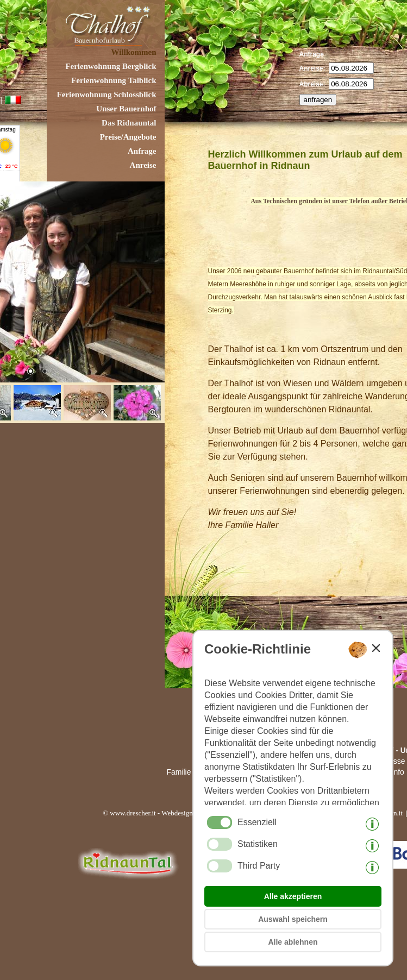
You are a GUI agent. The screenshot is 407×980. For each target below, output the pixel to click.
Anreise (143, 165)
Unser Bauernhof (126, 109)
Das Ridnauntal (129, 123)
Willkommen (133, 52)
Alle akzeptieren (293, 896)
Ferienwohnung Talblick (114, 80)
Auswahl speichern (293, 919)
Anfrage (142, 151)
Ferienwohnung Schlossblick (107, 95)
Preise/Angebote (128, 137)
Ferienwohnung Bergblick (111, 66)
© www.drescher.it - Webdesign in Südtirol (164, 813)
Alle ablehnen (293, 942)
